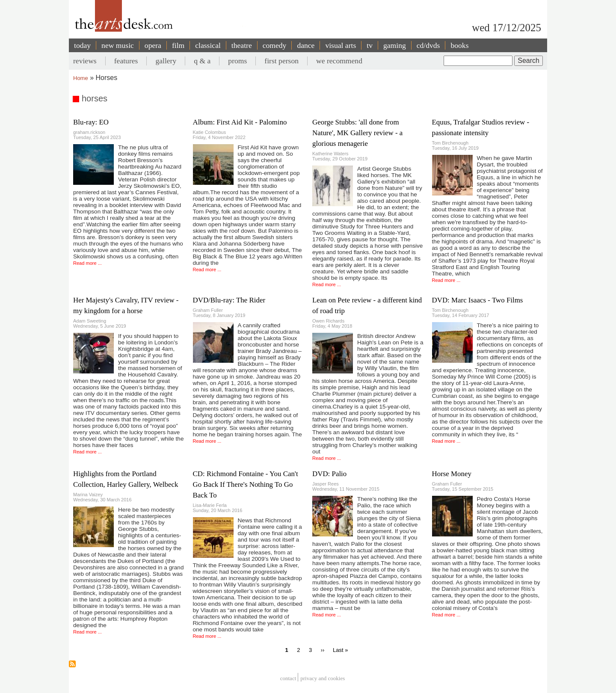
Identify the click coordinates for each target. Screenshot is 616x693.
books (459, 45)
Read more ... (87, 263)
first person (281, 61)
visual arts (341, 45)
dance (306, 45)
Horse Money (452, 474)
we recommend (339, 61)
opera (153, 45)
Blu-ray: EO (91, 122)
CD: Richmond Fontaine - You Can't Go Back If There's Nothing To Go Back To (246, 484)
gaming (395, 45)
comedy (275, 45)
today (82, 45)
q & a (202, 61)
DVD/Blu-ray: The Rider (229, 300)
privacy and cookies (323, 678)
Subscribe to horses (72, 664)
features (126, 61)
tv (370, 45)
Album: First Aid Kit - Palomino (240, 122)
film (178, 45)
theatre (242, 45)
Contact (288, 678)
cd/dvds (428, 45)
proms (237, 61)
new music (118, 45)
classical (208, 45)
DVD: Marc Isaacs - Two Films (478, 300)
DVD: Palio (329, 474)
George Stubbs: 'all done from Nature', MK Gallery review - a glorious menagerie (357, 133)
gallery (166, 61)
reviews (85, 61)
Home (81, 78)
